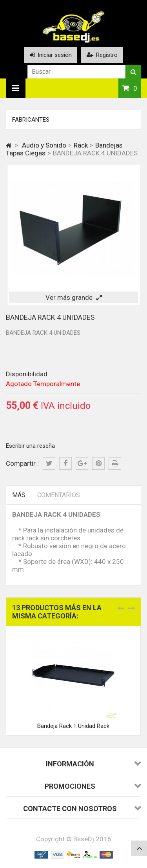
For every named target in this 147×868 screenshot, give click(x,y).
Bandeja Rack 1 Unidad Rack (73, 726)
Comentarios (59, 495)
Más (19, 495)
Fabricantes (31, 120)
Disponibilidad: (27, 374)
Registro (102, 55)
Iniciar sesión (51, 55)
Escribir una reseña (30, 446)
